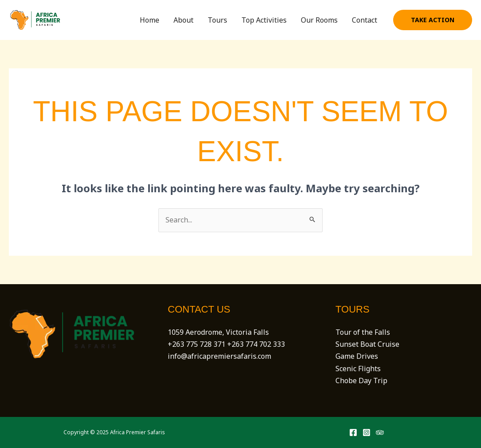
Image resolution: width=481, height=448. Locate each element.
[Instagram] (367, 432)
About (183, 20)
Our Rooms (319, 20)
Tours (217, 20)
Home (150, 20)
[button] (433, 20)
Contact (365, 20)
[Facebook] (353, 432)
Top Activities (264, 20)
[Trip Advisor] (380, 432)
